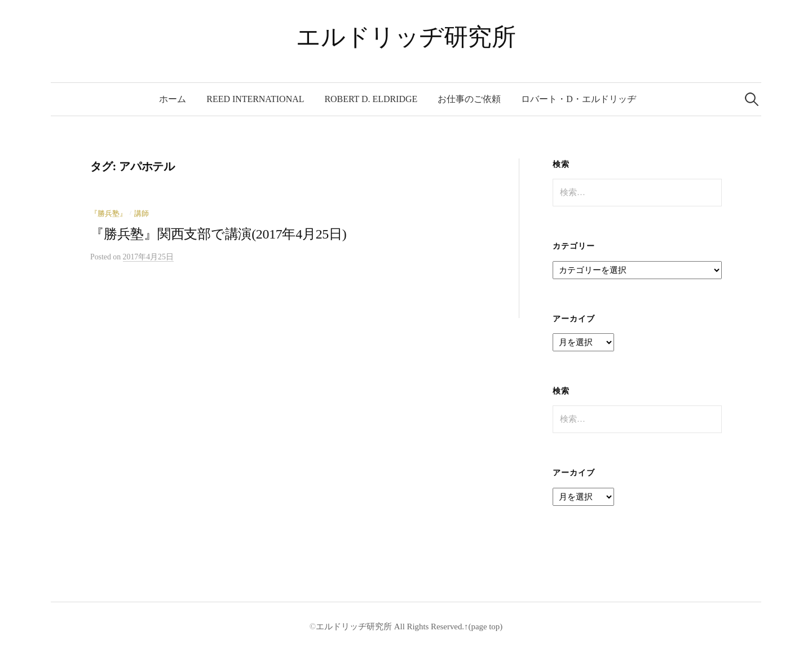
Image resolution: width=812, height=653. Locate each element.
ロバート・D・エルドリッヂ (579, 99)
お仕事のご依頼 (469, 99)
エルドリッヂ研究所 (406, 37)
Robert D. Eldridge (371, 99)
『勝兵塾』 (109, 214)
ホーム (173, 99)
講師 (142, 214)
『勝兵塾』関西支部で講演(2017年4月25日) (218, 234)
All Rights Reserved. (428, 626)
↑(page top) (483, 626)
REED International (255, 99)
